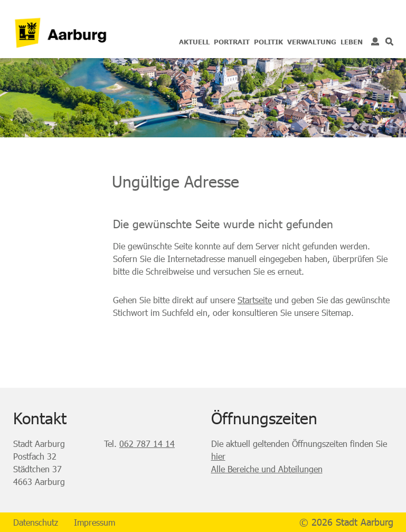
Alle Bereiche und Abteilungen (267, 469)
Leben (352, 42)
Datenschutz (36, 522)
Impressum (95, 522)
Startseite (255, 300)
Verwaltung (312, 42)
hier (218, 456)
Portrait (232, 42)
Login (375, 41)
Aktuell (194, 42)
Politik (268, 42)
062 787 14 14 (147, 444)
